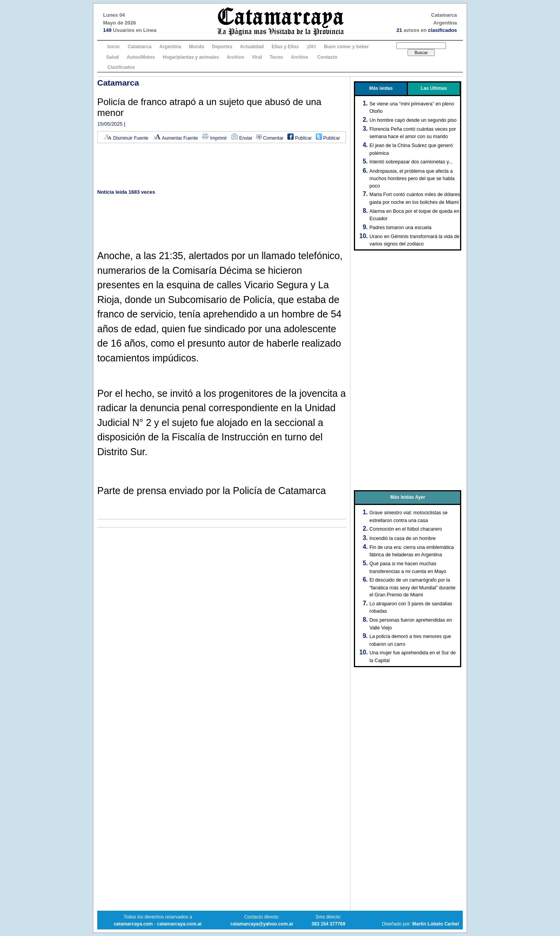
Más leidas (381, 88)
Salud (113, 57)
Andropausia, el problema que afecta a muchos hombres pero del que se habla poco (412, 179)
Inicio (113, 47)
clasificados (443, 30)
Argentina (170, 47)
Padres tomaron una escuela (400, 228)
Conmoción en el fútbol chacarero (406, 529)
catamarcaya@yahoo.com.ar (262, 924)
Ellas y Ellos (285, 47)
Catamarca (139, 47)
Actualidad (252, 47)
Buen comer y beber (346, 47)
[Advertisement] (222, 167)
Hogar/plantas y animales (191, 57)
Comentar (270, 138)
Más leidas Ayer (408, 497)
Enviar (242, 138)
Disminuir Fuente (126, 138)
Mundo (197, 47)
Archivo (235, 57)
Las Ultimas (434, 88)
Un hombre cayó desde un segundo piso (413, 120)
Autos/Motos (141, 57)
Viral (257, 57)
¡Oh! (311, 47)
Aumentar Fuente (175, 138)
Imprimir (214, 138)
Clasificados (121, 67)
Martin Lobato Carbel (436, 924)
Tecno (276, 57)
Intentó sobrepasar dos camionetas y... (411, 162)
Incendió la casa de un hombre (403, 538)
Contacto (327, 57)
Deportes (222, 47)
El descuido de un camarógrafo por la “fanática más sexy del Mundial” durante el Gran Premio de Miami (412, 587)
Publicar (300, 138)
